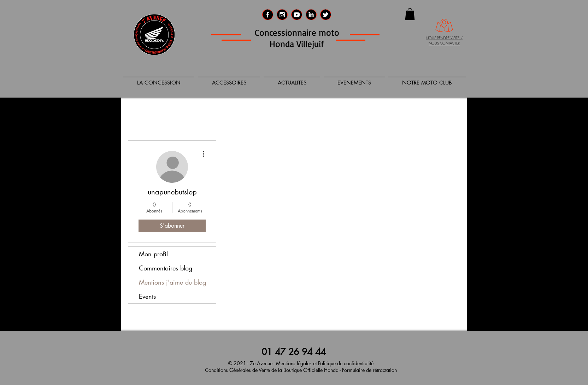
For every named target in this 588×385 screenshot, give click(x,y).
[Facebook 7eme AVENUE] (268, 15)
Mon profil (153, 254)
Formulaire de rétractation (369, 370)
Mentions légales (294, 363)
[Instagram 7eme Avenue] (282, 15)
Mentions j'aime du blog (172, 282)
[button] (410, 14)
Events (147, 296)
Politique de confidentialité (346, 363)
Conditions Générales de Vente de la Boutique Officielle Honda (272, 370)
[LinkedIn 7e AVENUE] (311, 15)
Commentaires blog (166, 268)
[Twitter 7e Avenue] (326, 15)
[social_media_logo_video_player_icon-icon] (297, 15)
